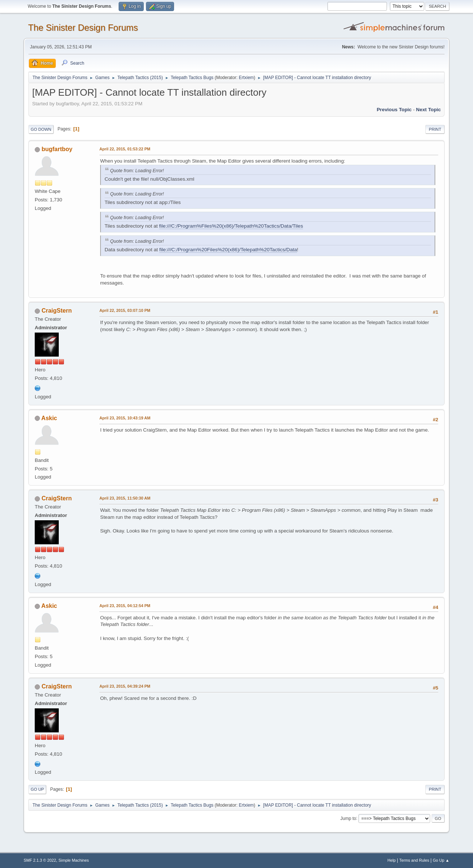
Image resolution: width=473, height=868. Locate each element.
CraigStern (57, 311)
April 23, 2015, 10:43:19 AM (125, 418)
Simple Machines (74, 860)
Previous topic (394, 110)
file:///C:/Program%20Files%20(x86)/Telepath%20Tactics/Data (228, 250)
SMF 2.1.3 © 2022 (40, 860)
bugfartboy (57, 149)
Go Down (41, 129)
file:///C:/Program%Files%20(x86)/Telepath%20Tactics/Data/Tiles (231, 226)
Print (435, 129)
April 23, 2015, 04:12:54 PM (125, 606)
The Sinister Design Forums (83, 28)
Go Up (37, 789)
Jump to (348, 818)
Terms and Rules (414, 860)
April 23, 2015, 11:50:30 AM (125, 498)
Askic (49, 418)
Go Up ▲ (441, 860)
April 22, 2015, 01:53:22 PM (125, 149)
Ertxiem (246, 78)
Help (392, 860)
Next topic (428, 110)
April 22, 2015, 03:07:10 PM (125, 310)
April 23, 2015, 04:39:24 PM (125, 686)
